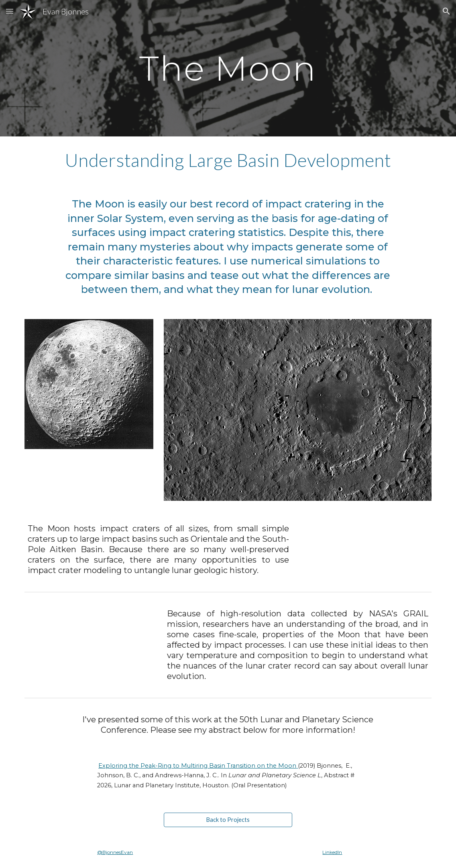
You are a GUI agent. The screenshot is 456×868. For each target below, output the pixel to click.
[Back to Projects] (228, 820)
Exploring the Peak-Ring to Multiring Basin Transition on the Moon (197, 766)
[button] (10, 11)
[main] (228, 68)
